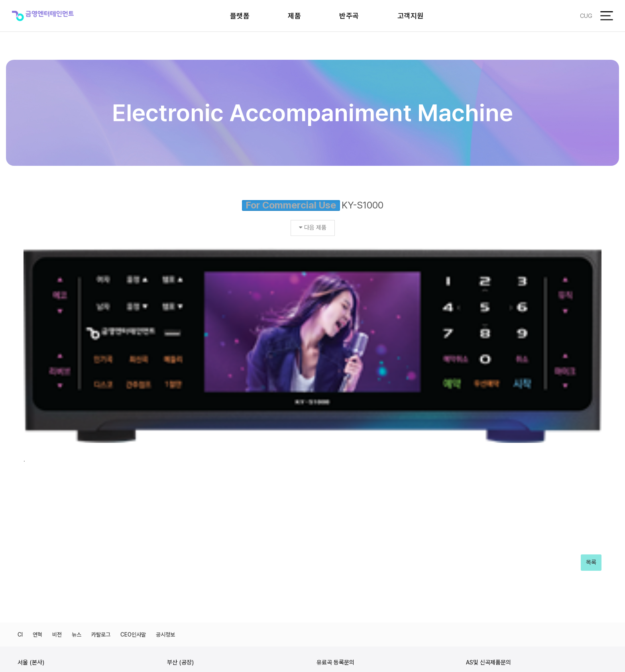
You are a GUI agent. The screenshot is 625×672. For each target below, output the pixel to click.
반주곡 (349, 16)
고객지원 (411, 16)
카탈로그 (101, 482)
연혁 (37, 482)
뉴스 (77, 482)
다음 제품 (313, 228)
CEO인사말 (133, 482)
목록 (591, 411)
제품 (294, 16)
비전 (57, 482)
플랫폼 (240, 16)
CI (20, 482)
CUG (586, 16)
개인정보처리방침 (588, 620)
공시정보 (165, 482)
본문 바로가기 (0, 0)
